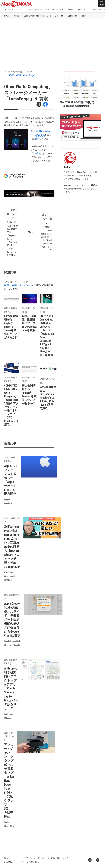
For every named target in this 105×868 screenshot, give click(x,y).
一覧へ (29, 232)
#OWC (11, 75)
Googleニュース (59, 10)
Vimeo (71, 10)
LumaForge (40, 135)
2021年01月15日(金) (14, 72)
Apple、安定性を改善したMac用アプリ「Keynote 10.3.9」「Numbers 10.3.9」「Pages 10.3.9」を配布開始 (12, 232)
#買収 (19, 75)
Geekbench (96, 10)
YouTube (38, 10)
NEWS (17, 16)
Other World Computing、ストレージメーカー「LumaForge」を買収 (55, 16)
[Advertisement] (52, 40)
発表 (37, 139)
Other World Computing (41, 131)
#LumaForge (29, 75)
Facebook (9, 10)
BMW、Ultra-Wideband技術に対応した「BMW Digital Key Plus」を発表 (46, 232)
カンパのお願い (32, 862)
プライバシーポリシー (35, 858)
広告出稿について (59, 858)
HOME (7, 16)
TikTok (47, 10)
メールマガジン (83, 10)
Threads (19, 10)
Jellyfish (36, 154)
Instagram (29, 10)
